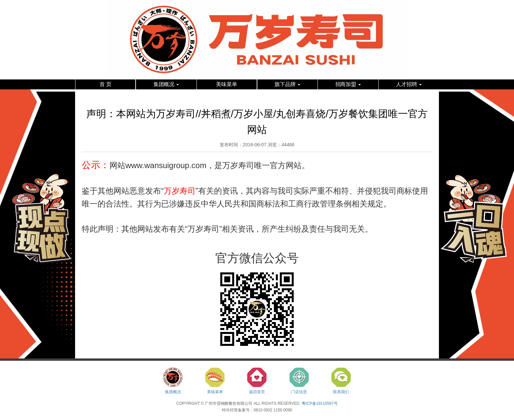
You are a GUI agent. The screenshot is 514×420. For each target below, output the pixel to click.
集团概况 (166, 84)
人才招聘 (409, 84)
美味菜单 (227, 84)
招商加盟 (348, 84)
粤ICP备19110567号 (320, 403)
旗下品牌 (287, 84)
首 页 (106, 84)
